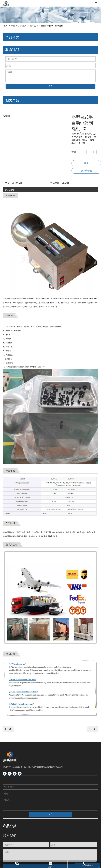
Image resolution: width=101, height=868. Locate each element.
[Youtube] (15, 774)
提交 (51, 86)
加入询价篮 (86, 171)
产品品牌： (56, 183)
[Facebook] (5, 774)
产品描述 (10, 190)
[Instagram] (20, 774)
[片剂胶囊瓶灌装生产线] (50, 15)
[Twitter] (10, 774)
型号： (8, 183)
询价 (86, 163)
